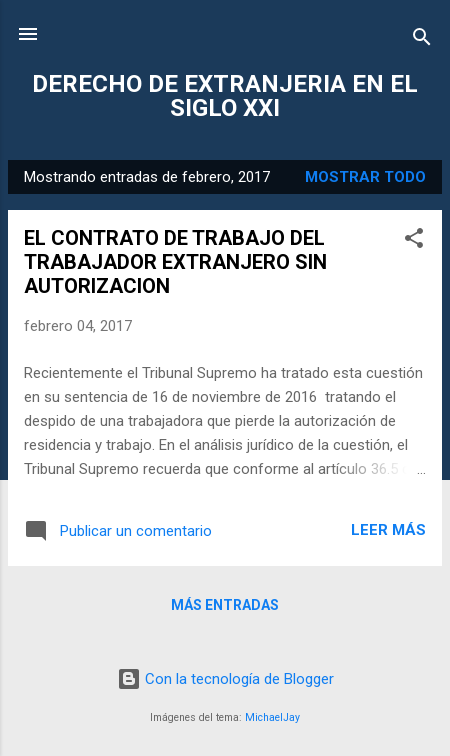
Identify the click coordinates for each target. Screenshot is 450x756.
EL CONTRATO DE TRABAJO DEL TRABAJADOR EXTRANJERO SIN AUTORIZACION (175, 262)
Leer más (388, 530)
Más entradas (225, 605)
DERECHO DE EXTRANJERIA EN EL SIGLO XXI (225, 96)
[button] (414, 241)
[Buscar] (422, 40)
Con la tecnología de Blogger (225, 679)
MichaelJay (272, 717)
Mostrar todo (365, 177)
